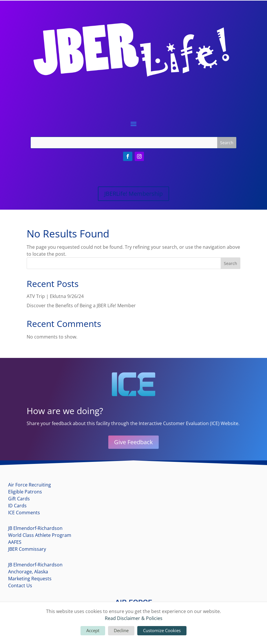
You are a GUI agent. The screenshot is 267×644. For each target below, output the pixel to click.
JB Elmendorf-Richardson (35, 528)
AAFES (15, 542)
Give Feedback (133, 442)
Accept (93, 630)
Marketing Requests (30, 579)
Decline (121, 630)
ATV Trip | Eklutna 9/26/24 (55, 296)
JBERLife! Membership (133, 194)
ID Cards (17, 506)
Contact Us (20, 586)
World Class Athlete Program (40, 535)
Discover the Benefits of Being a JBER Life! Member (81, 305)
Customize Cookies (162, 630)
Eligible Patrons (25, 492)
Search (231, 263)
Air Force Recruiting (30, 485)
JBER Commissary (27, 549)
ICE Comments (24, 513)
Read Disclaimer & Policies (134, 618)
